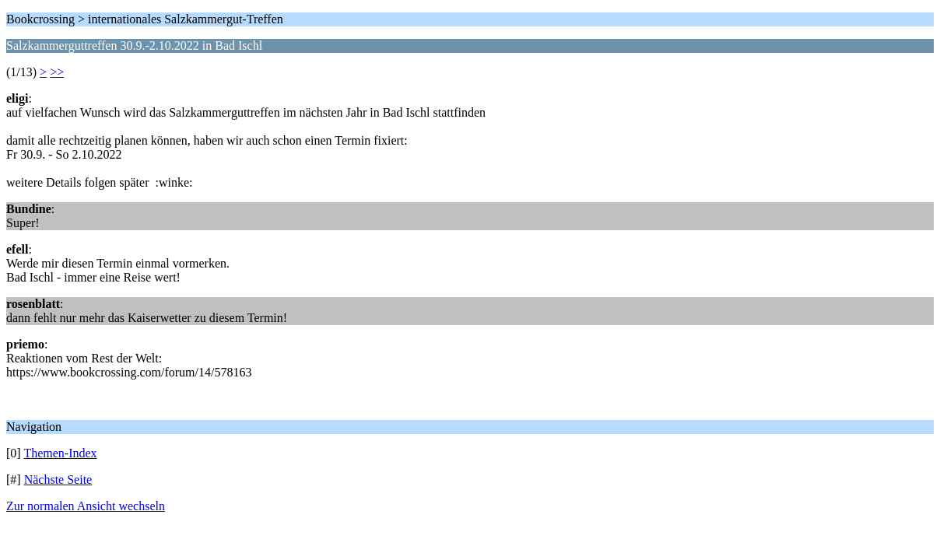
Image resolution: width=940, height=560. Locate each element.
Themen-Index (60, 453)
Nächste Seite (58, 479)
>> (57, 72)
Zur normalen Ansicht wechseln (86, 506)
